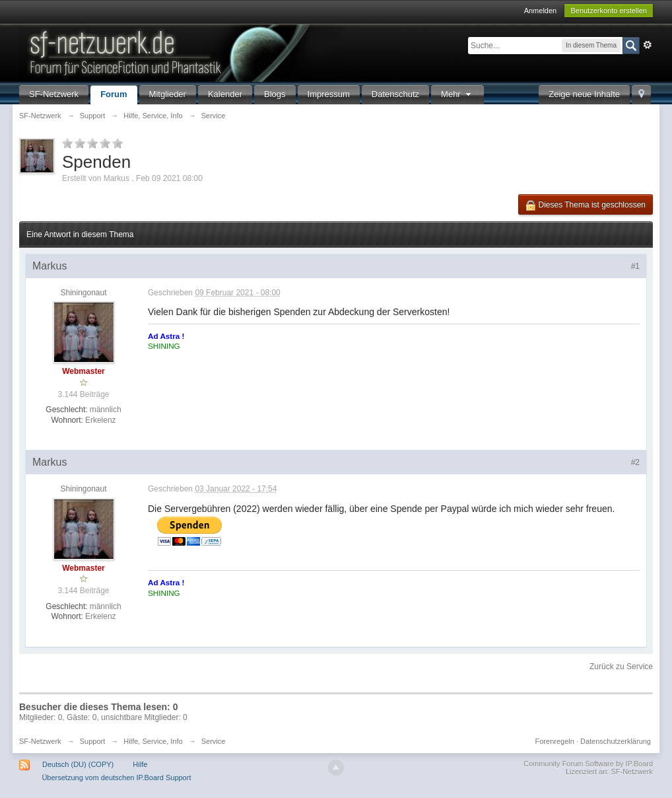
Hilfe (140, 764)
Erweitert (648, 45)
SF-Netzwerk (54, 94)
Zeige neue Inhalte (584, 94)
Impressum (329, 94)
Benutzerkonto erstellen (609, 11)
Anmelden (541, 11)
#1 (635, 266)
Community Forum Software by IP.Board (588, 764)
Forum (114, 94)
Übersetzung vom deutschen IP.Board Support (116, 778)
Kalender (225, 94)
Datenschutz (395, 94)
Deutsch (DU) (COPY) (78, 764)
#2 (635, 462)
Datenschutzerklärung (616, 741)
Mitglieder (168, 94)
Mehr (457, 94)
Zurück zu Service (621, 667)
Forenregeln (555, 741)
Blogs (275, 94)
